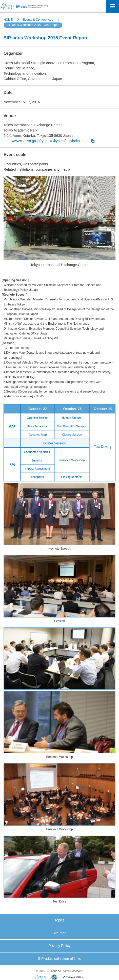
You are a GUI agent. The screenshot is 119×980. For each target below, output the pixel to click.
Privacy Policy (59, 946)
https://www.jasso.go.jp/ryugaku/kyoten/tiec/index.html (46, 141)
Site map (59, 933)
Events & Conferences (38, 20)
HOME (8, 20)
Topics (59, 920)
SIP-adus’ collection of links (59, 959)
